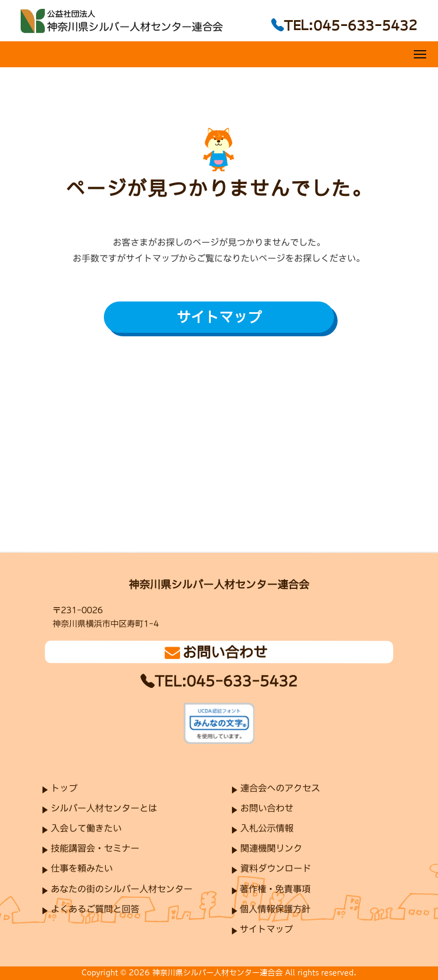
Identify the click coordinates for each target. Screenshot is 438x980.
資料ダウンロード (276, 868)
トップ (64, 787)
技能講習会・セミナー (95, 848)
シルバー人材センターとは (104, 808)
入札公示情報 (267, 828)
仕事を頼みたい (82, 868)
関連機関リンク (271, 848)
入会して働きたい (86, 828)
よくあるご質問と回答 (95, 908)
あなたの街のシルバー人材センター (122, 888)
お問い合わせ (267, 808)
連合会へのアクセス (280, 788)
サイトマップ (219, 317)
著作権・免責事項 (275, 888)
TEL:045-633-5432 (226, 681)
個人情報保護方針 (275, 909)
